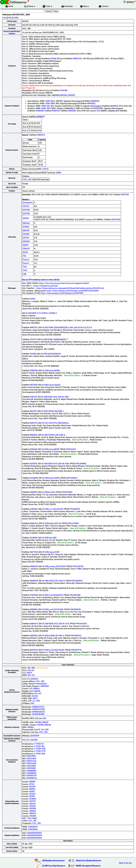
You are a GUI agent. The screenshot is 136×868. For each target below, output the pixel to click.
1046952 (33, 799)
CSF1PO (26, 206)
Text (5, 17)
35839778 (34, 650)
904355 (32, 786)
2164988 (33, 816)
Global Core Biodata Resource (89, 860)
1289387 (33, 811)
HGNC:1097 (46, 108)
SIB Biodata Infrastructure (53, 860)
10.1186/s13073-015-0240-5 (54, 581)
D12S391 (26, 234)
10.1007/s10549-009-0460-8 (54, 435)
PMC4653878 (77, 581)
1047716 (32, 801)
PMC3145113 (71, 449)
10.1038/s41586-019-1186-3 (53, 635)
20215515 (33, 463)
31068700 (34, 635)
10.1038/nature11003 (51, 478)
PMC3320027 (72, 478)
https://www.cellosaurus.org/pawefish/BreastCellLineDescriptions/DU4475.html (70, 288)
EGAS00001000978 (34, 835)
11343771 (33, 339)
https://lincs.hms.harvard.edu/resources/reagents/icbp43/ (64, 283)
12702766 (64, 90)
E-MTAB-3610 (40, 753)
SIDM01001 (45, 686)
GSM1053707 (32, 775)
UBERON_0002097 (67, 95)
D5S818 (26, 218)
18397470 (56, 111)
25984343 (77, 58)
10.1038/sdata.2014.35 (52, 523)
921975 (32, 791)
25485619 (34, 538)
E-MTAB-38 (39, 744)
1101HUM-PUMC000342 (37, 684)
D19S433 (26, 248)
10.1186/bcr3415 (48, 492)
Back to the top (125, 863)
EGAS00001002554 (34, 838)
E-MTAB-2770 (40, 751)
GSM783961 (31, 768)
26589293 (41, 116)
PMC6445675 (81, 623)
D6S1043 (26, 223)
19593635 (95, 101)
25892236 (34, 566)
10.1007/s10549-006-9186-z (53, 411)
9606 (58, 172)
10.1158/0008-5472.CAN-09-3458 (55, 463)
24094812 (34, 509)
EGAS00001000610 (34, 833)
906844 (36, 688)
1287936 (33, 808)
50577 (35, 698)
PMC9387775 (76, 650)
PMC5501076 (76, 609)
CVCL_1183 (40, 681)
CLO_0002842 (32, 679)
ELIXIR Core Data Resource (54, 866)
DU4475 (35, 696)
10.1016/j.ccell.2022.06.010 (53, 650)
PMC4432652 (74, 523)
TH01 (25, 267)
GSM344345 (31, 761)
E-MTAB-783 (39, 746)
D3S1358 (26, 213)
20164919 (33, 449)
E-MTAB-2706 (40, 749)
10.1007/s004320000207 (51, 354)
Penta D (26, 259)
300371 (29, 673)
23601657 (34, 492)
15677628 (34, 385)
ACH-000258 (35, 691)
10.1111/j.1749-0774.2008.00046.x (56, 423)
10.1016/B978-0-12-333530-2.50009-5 (41, 313)
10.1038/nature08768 (50, 449)
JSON (15, 17)
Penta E (26, 263)
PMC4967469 (75, 595)
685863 (32, 781)
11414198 (33, 354)
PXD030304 (33, 829)
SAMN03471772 (38, 707)
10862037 (34, 327)
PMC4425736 (78, 566)
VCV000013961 (97, 108)
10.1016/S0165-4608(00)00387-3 (54, 339)
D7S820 (26, 227)
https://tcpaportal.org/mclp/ (46, 286)
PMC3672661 (67, 492)
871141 (32, 784)
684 (45, 718)
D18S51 (26, 245)
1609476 (33, 813)
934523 (32, 794)
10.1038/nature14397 (51, 552)
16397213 (33, 397)
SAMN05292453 (39, 712)
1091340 (32, 804)
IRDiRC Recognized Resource (88, 866)
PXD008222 (33, 827)
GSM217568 (31, 756)
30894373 (41, 135)
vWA (25, 274)
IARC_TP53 (27, 818)
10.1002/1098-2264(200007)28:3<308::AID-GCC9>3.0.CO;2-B (67, 327)
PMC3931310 (75, 509)
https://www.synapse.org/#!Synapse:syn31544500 (62, 293)
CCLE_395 (32, 821)
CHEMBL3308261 (42, 722)
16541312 (33, 411)
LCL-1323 (36, 701)
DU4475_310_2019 (41, 729)
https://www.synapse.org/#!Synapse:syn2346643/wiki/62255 (73, 291)
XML (10, 17)
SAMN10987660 (38, 714)
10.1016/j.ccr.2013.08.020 (53, 509)
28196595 (34, 609)
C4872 (45, 169)
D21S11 (25, 252)
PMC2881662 (81, 463)
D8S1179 (26, 230)
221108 (53, 58)
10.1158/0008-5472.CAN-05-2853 (55, 397)
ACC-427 (31, 675)
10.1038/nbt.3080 (49, 538)
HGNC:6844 (50, 101)
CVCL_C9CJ (28, 179)
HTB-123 (31, 670)
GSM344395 (31, 763)
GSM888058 (31, 773)
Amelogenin (28, 202)
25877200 (125, 194)
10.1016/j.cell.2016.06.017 (52, 595)
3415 (32, 703)
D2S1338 (26, 210)
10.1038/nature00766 (51, 370)
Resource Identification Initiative (12, 32)
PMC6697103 (76, 635)
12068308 (40, 111)
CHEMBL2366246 (44, 725)
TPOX (25, 270)
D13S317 (26, 238)
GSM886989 (31, 771)
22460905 (34, 478)
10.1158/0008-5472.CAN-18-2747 (56, 623)
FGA (25, 256)
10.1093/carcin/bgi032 (51, 385)
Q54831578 (35, 736)
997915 (32, 796)
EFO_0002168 (32, 740)
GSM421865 (31, 766)
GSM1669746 (32, 778)
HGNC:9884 (50, 103)
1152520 (32, 806)
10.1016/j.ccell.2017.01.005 (53, 609)
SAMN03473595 (38, 709)
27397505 (34, 595)
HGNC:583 (46, 106)
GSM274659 (31, 758)
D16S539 (26, 241)
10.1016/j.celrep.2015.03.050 (54, 566)
